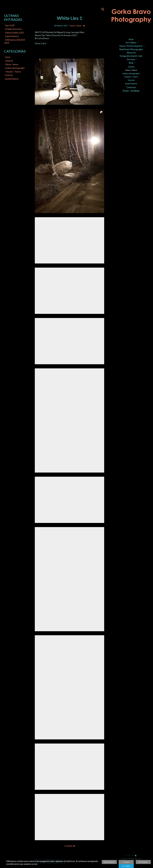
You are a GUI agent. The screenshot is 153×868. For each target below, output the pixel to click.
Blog (131, 63)
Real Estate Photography (131, 49)
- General (8, 61)
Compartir (69, 846)
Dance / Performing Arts (131, 46)
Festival (131, 80)
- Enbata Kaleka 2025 (14, 33)
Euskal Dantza (131, 83)
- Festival (8, 75)
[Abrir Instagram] (129, 856)
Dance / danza (131, 70)
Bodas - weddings (131, 91)
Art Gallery (131, 43)
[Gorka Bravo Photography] (131, 18)
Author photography (131, 73)
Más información (109, 862)
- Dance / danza (11, 64)
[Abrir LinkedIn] (132, 856)
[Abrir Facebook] (126, 856)
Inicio (131, 39)
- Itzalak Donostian (13, 29)
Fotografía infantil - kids (131, 56)
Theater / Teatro (131, 77)
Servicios (131, 59)
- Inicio (7, 57)
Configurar (126, 862)
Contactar (131, 87)
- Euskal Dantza (11, 79)
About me (131, 53)
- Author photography (14, 68)
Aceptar (126, 866)
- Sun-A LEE (9, 25)
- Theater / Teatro (13, 72)
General (131, 67)
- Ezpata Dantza (11, 36)
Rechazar (143, 862)
